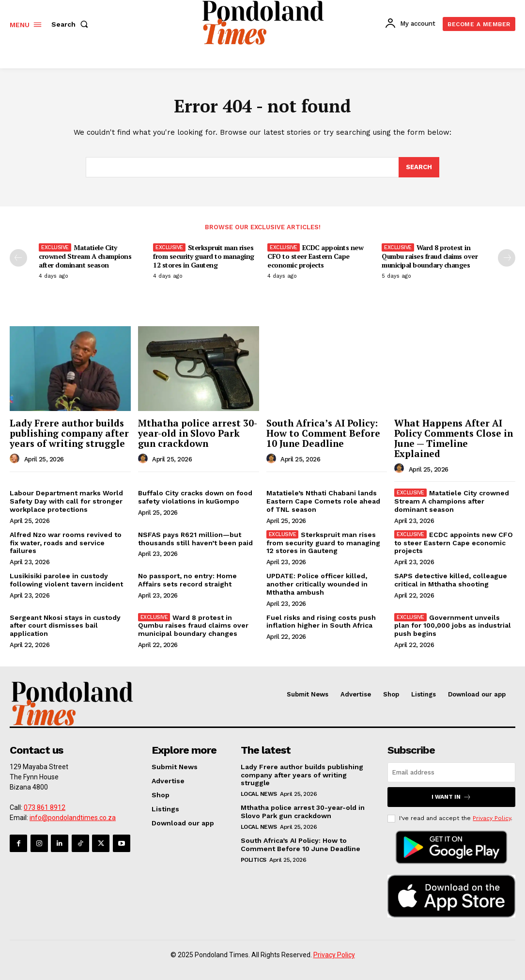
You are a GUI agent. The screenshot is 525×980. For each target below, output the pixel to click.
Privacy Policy (492, 818)
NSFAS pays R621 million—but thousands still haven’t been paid (195, 539)
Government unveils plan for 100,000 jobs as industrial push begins (453, 626)
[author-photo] (16, 459)
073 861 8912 (45, 807)
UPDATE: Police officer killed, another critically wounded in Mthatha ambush (317, 584)
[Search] (419, 167)
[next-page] (507, 258)
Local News (259, 794)
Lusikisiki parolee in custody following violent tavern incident (66, 580)
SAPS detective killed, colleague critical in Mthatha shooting (451, 580)
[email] (451, 772)
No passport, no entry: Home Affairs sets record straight (187, 580)
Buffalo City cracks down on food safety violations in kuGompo (195, 498)
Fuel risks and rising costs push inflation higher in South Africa (321, 622)
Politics (254, 859)
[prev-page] (18, 258)
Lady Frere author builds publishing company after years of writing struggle (69, 433)
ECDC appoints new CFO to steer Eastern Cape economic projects (315, 256)
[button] (72, 24)
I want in (451, 797)
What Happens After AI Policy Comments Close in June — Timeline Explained (454, 438)
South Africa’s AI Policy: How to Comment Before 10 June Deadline (323, 433)
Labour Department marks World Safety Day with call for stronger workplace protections (66, 502)
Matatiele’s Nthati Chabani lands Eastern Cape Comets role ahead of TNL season (323, 502)
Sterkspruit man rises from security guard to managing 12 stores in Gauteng (204, 256)
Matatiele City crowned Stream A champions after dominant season (85, 256)
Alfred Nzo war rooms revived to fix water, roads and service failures (66, 543)
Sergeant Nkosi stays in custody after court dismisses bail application (65, 626)
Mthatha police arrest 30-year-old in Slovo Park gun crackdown (198, 433)
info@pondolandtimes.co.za (73, 818)
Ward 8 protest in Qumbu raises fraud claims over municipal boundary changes (430, 256)
